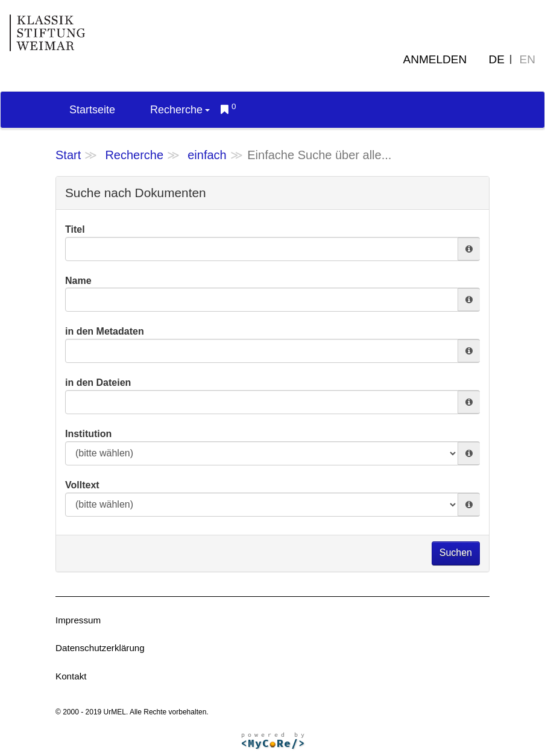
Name (78, 281)
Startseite (92, 110)
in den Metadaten (105, 331)
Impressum (78, 620)
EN (528, 59)
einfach (207, 155)
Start (68, 155)
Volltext (82, 485)
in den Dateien (98, 383)
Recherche (180, 110)
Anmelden (435, 59)
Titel (75, 229)
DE (497, 59)
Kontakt (71, 676)
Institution (88, 434)
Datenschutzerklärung (100, 648)
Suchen (456, 553)
